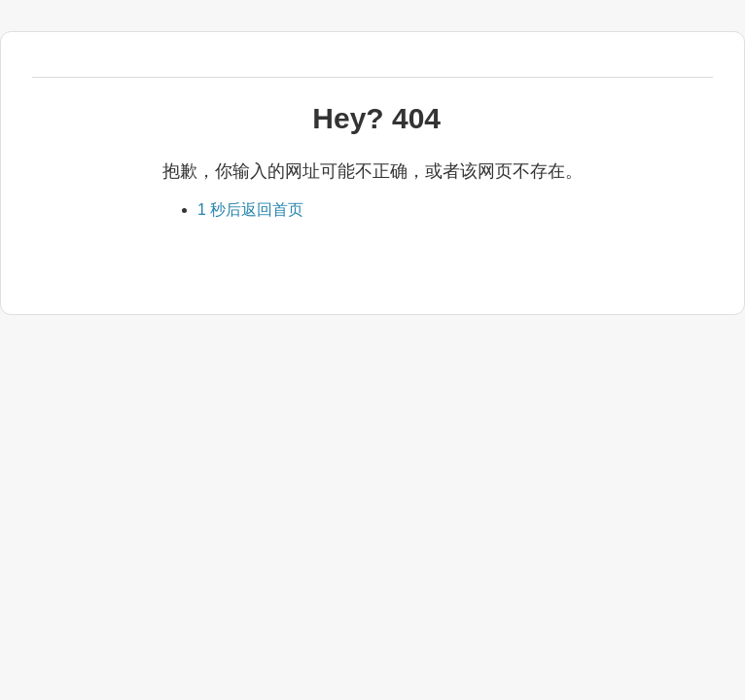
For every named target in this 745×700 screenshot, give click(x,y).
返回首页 (250, 210)
